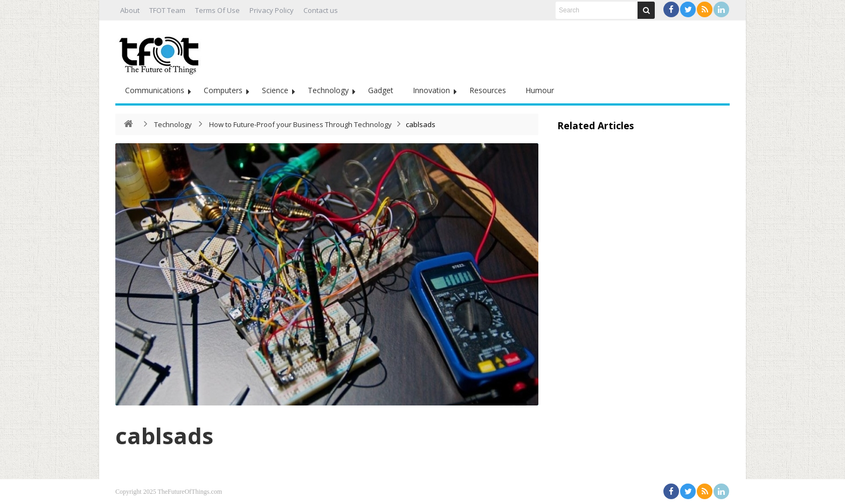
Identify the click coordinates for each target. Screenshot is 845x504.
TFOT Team (167, 10)
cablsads (164, 435)
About (130, 10)
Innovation (431, 90)
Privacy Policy (272, 10)
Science (275, 90)
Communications (155, 90)
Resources (488, 90)
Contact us (321, 10)
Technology (328, 90)
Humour (540, 90)
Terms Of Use (217, 10)
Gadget (381, 90)
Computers (223, 90)
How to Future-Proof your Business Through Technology (300, 124)
